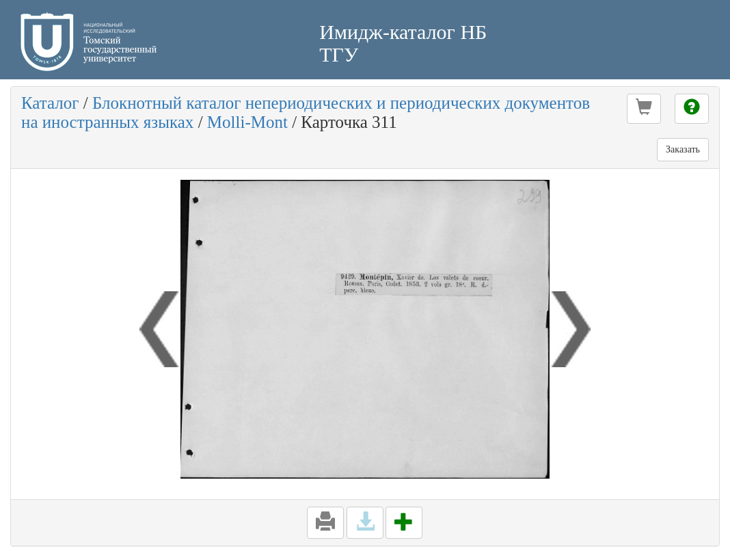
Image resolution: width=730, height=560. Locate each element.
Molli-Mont (247, 122)
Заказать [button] (683, 149)
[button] (644, 109)
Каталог (50, 103)
